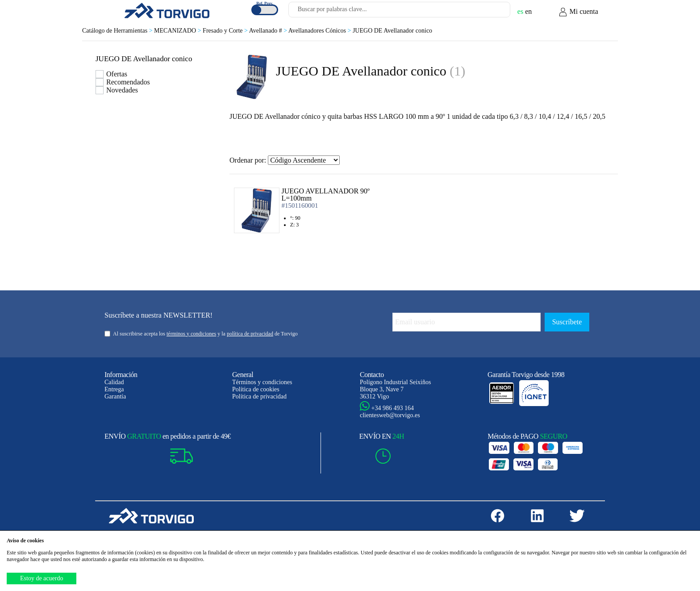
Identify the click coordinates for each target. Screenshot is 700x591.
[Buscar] (493, 12)
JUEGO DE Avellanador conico (392, 31)
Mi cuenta (578, 12)
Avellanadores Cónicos (321, 31)
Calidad (114, 382)
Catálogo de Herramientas (118, 31)
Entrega (114, 389)
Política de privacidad (259, 396)
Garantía (115, 396)
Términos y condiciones (262, 382)
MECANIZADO (178, 31)
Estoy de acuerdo (42, 578)
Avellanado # (269, 31)
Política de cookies (256, 389)
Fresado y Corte (226, 31)
